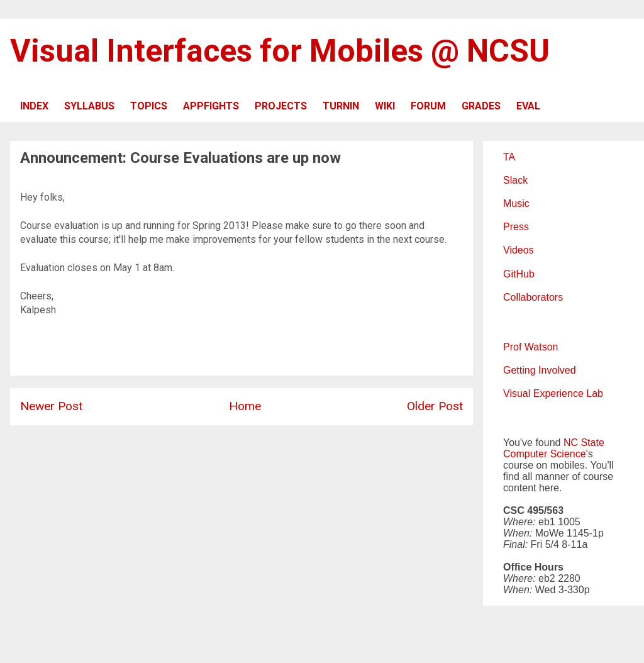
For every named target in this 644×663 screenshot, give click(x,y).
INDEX (34, 106)
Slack (515, 180)
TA (509, 157)
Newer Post (51, 406)
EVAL (528, 106)
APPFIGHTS (211, 106)
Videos (519, 250)
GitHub (519, 274)
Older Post (435, 406)
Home (245, 406)
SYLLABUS (89, 106)
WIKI (385, 106)
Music (516, 203)
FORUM (428, 106)
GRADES (481, 106)
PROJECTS (281, 106)
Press (516, 227)
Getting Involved (540, 370)
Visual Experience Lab (553, 393)
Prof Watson (530, 347)
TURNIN (341, 106)
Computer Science (545, 454)
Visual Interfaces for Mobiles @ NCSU (280, 51)
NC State (584, 443)
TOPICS (149, 106)
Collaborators (533, 297)
